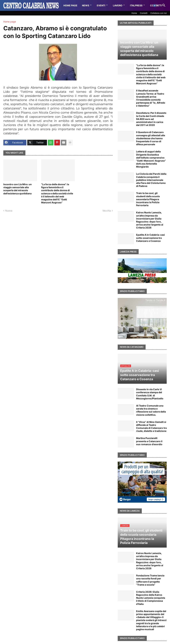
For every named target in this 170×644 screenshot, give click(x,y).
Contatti (144, 13)
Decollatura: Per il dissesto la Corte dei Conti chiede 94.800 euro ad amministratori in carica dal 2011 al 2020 (151, 119)
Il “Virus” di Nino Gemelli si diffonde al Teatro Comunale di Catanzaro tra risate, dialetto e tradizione (151, 427)
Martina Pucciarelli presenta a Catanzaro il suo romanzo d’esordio (149, 441)
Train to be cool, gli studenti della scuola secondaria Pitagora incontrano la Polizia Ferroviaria (148, 199)
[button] (156, 5)
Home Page (70, 5)
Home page (10, 22)
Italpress (136, 5)
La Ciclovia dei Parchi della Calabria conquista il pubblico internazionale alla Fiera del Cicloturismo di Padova (151, 180)
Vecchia (107, 211)
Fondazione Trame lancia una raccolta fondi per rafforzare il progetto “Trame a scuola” (150, 580)
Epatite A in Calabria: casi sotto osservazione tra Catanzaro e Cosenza (150, 238)
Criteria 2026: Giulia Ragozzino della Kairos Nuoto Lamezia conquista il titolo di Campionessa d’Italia (151, 598)
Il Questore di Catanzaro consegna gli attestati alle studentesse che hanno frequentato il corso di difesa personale (151, 138)
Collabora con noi (159, 13)
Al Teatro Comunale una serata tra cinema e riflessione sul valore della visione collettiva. (151, 410)
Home (134, 13)
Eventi (101, 5)
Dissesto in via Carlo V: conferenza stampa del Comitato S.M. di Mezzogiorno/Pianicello (150, 394)
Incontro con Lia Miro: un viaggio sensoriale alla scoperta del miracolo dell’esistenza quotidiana (18, 189)
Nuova (9, 211)
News (86, 5)
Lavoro (118, 5)
